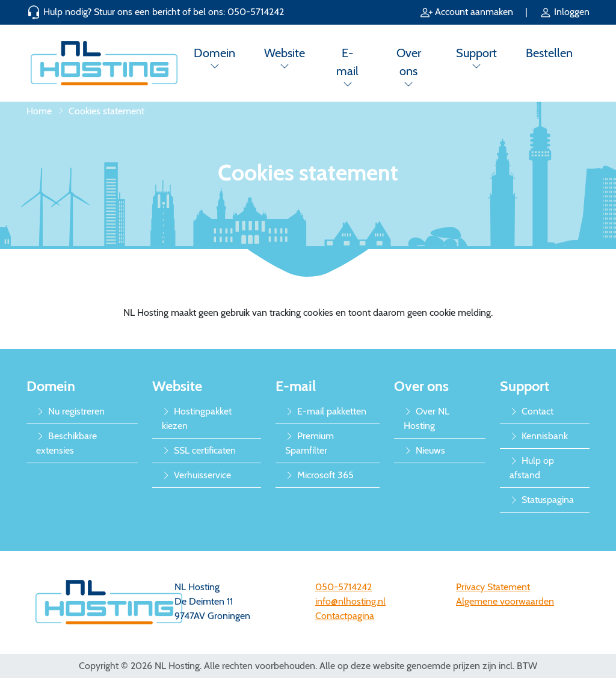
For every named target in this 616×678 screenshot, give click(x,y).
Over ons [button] (409, 62)
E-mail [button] (347, 62)
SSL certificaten (199, 450)
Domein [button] (214, 53)
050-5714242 (256, 12)
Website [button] (285, 53)
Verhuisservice (196, 475)
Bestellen (549, 53)
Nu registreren (70, 411)
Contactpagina (345, 616)
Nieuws (424, 450)
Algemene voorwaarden (505, 601)
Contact (531, 411)
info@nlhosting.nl (350, 601)
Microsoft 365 (319, 475)
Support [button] (476, 53)
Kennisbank (539, 436)
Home (39, 111)
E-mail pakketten (326, 411)
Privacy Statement (493, 587)
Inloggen (565, 12)
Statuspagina (542, 500)
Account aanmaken (468, 12)
